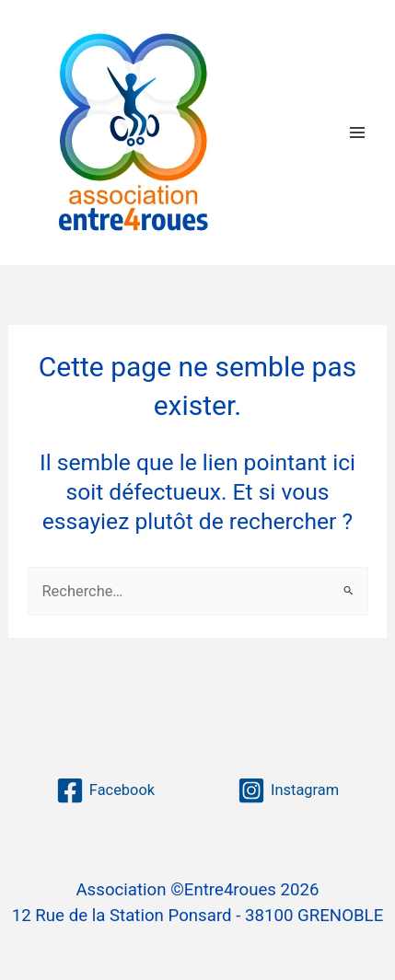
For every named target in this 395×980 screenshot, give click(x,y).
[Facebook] (105, 790)
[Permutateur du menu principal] (357, 132)
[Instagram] (288, 790)
